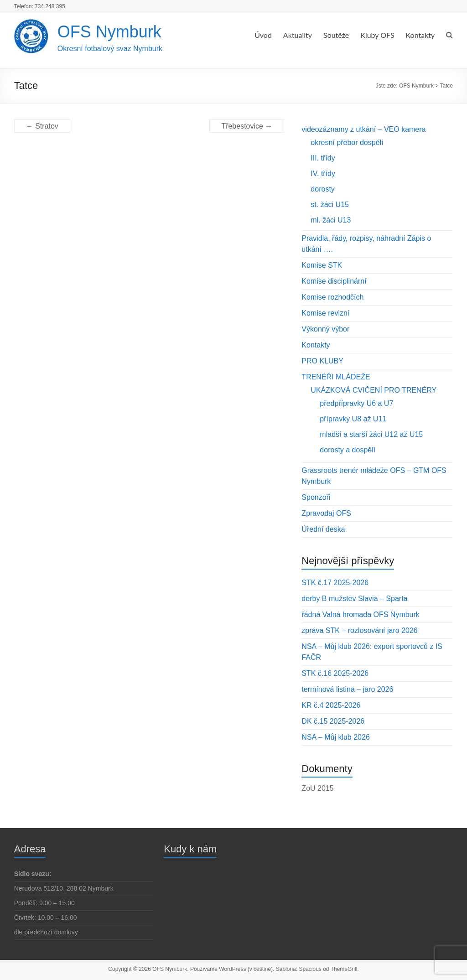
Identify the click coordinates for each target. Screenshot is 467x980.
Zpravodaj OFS (326, 513)
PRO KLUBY (322, 361)
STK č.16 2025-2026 (335, 673)
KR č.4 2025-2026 (331, 705)
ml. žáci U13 (331, 220)
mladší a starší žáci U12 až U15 (371, 434)
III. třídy (323, 158)
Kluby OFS (377, 35)
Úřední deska (323, 529)
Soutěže (336, 35)
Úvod (263, 35)
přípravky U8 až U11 (353, 419)
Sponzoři (316, 497)
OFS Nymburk (109, 32)
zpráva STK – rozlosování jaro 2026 (359, 630)
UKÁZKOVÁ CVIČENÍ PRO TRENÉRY (374, 390)
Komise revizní (325, 313)
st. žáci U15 (330, 205)
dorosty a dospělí (348, 450)
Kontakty (420, 35)
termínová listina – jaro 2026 (347, 689)
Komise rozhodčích (332, 297)
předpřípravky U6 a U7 (356, 403)
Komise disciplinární (334, 281)
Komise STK (322, 265)
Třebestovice (247, 126)
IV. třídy (323, 174)
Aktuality (298, 35)
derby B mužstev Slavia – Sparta (354, 599)
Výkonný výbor (325, 329)
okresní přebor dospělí (347, 143)
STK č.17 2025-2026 (335, 583)
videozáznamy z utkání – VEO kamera (363, 129)
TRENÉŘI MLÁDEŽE (336, 377)
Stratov (42, 126)
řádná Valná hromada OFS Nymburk (360, 614)
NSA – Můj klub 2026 (335, 737)
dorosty (322, 189)
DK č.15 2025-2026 (333, 721)
